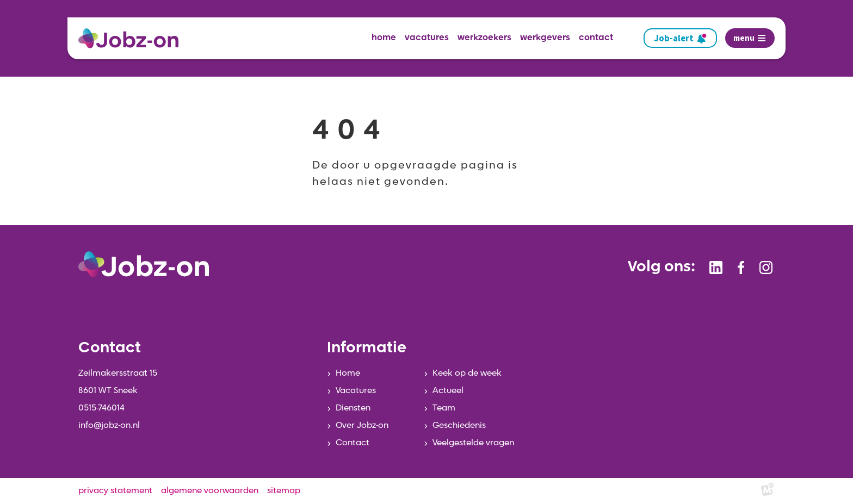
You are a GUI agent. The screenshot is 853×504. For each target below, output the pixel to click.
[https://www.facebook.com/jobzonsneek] (741, 267)
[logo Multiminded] (768, 491)
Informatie (367, 349)
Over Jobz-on (362, 426)
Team (444, 408)
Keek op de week (467, 374)
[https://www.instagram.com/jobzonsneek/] (766, 267)
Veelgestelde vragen (473, 443)
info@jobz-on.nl (109, 426)
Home (348, 374)
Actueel (448, 391)
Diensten (353, 408)
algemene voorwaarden (210, 491)
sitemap (284, 491)
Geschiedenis (459, 426)
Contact (353, 443)
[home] (133, 38)
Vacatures (356, 391)
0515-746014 (101, 408)
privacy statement (115, 491)
